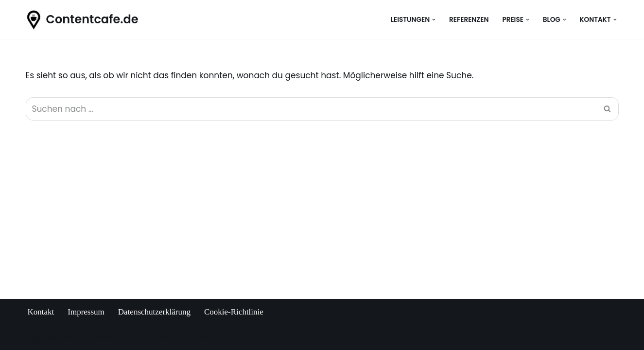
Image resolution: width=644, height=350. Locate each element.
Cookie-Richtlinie (234, 312)
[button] (434, 20)
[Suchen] (311, 109)
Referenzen (469, 20)
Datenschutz (105, 337)
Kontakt (41, 312)
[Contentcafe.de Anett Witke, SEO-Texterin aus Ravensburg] (82, 20)
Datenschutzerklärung (154, 312)
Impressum (86, 312)
